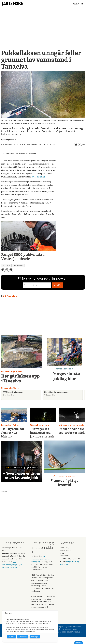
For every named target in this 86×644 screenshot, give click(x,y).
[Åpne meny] (82, 4)
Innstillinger (79, 643)
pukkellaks (18, 265)
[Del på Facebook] (76, 145)
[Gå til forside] (12, 4)
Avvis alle (11, 637)
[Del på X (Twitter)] (79, 145)
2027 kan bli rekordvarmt (14, 392)
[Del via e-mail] (83, 145)
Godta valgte (23, 637)
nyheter (6, 265)
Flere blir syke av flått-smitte (56, 392)
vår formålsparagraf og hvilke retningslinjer (41, 559)
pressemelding (38, 177)
